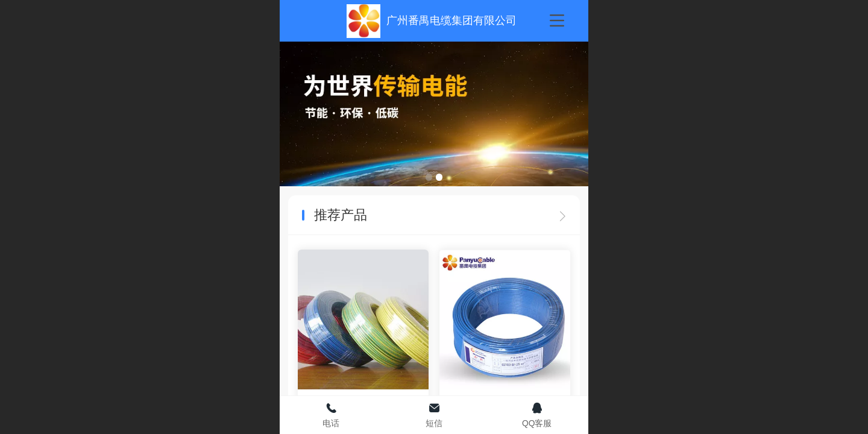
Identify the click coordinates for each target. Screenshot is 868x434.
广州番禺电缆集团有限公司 (451, 20)
